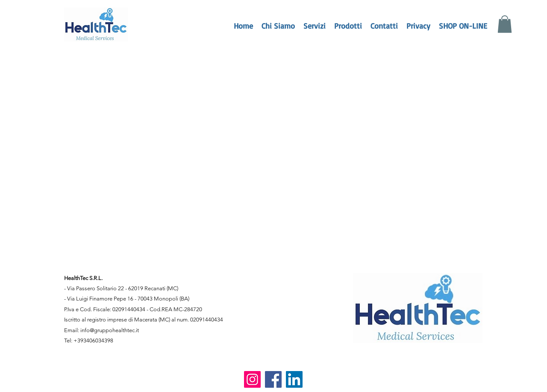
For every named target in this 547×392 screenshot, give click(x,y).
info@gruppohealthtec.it (110, 330)
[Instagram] (252, 379)
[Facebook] (273, 379)
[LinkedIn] (294, 379)
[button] (505, 24)
